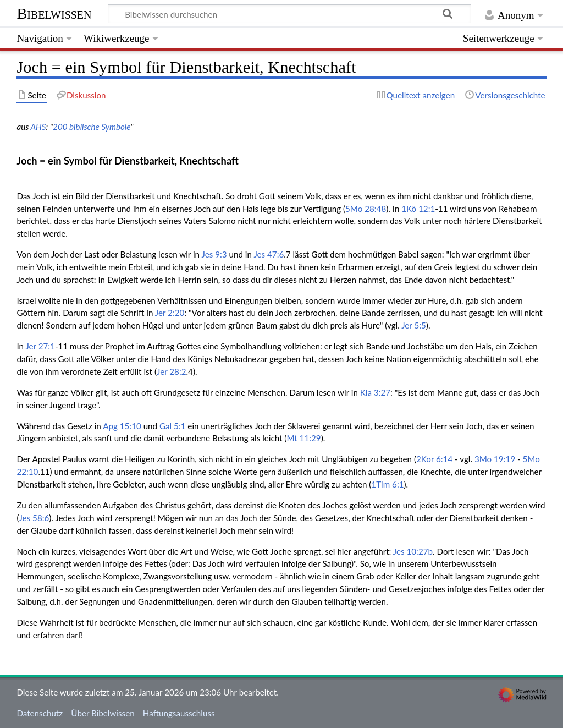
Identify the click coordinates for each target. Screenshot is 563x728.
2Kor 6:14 (434, 459)
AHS (38, 127)
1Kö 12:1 (418, 209)
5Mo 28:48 (366, 209)
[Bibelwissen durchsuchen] (290, 14)
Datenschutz (40, 713)
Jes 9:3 (214, 254)
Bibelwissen (54, 13)
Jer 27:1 (40, 346)
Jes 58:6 (34, 518)
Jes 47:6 (269, 254)
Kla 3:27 (375, 392)
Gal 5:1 (172, 426)
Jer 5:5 (414, 325)
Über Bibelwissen (103, 713)
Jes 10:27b (413, 551)
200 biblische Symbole (92, 127)
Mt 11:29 (303, 438)
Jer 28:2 (171, 371)
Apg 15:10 (122, 426)
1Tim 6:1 (387, 484)
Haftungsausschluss (179, 713)
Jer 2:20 (170, 313)
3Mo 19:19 (495, 459)
